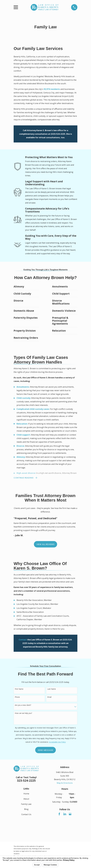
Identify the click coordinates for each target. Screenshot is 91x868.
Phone (17, 697)
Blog (26, 809)
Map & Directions (65, 783)
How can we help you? (23, 713)
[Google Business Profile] (70, 814)
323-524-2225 (26, 781)
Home (26, 794)
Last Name (52, 689)
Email (49, 697)
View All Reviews (45, 545)
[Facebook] (59, 814)
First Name (19, 689)
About (26, 799)
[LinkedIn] (65, 814)
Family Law (26, 804)
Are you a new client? (23, 705)
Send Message (45, 750)
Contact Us (26, 815)
